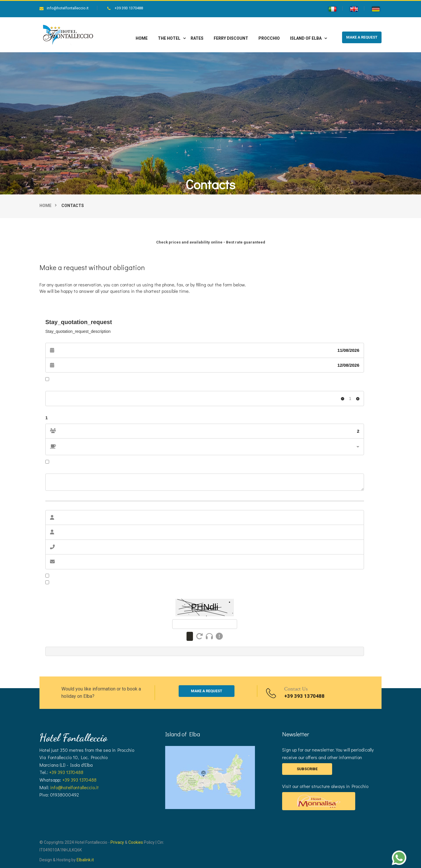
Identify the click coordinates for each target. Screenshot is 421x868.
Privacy (117, 842)
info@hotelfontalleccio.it (64, 8)
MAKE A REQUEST (362, 37)
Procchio (269, 38)
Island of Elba (306, 38)
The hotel (169, 38)
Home (142, 38)
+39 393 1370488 (125, 8)
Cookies (136, 842)
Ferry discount (231, 38)
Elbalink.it (85, 860)
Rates (197, 38)
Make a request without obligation (92, 267)
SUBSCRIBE (307, 769)
